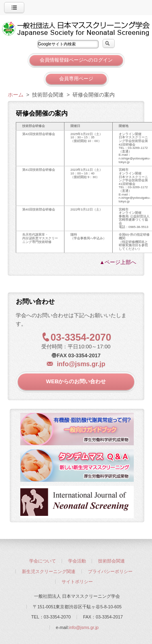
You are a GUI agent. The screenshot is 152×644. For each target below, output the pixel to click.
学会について (43, 561)
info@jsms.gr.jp (81, 364)
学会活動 (77, 561)
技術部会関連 (111, 561)
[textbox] (68, 44)
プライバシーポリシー (110, 571)
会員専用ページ (76, 79)
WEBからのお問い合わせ (76, 381)
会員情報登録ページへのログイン (76, 60)
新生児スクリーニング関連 (49, 571)
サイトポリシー (77, 582)
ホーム (16, 95)
